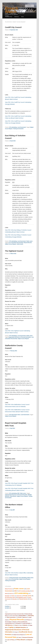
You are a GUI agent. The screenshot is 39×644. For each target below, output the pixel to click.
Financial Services (23, 599)
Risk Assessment (11, 617)
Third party (31, 616)
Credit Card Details (26, 623)
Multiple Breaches (21, 627)
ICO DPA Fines (21, 13)
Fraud (16, 632)
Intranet (14, 622)
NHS (18, 493)
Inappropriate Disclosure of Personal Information (20, 337)
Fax (21, 625)
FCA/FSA (7, 606)
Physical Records (28, 243)
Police (31, 599)
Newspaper (7, 596)
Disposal (30, 640)
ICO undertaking (13, 127)
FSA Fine (11, 594)
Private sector (27, 596)
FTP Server (28, 620)
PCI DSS (19, 617)
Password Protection (28, 637)
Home (7, 13)
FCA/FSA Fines (9, 17)
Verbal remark (20, 244)
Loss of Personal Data (14, 579)
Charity (13, 596)
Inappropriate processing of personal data (14, 614)
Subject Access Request (11, 244)
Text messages (8, 622)
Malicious (25, 617)
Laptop (11, 627)
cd (10, 616)
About (22, 17)
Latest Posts (13, 13)
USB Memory (9, 625)
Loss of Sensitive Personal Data (16, 243)
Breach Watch (12, 10)
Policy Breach (13, 496)
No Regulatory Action (22, 597)
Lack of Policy (11, 640)
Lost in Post (15, 616)
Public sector (29, 241)
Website (25, 625)
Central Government (14, 578)
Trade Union (19, 596)
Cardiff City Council (13, 27)
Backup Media (22, 616)
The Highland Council (14, 251)
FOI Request (18, 623)
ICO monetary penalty (24, 591)
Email (16, 625)
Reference (17, 17)
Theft (20, 637)
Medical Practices (9, 589)
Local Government (22, 127)
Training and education (18, 129)
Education (15, 599)
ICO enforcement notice (15, 415)
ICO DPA (7, 608)
